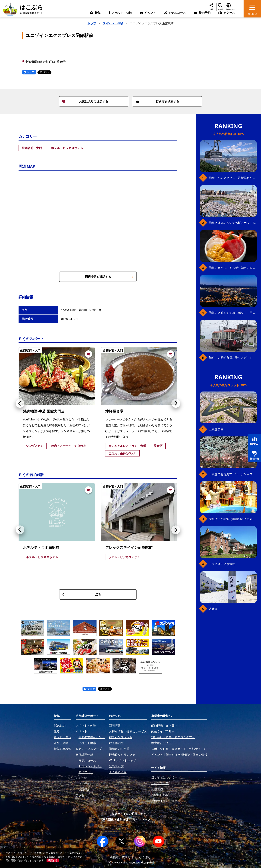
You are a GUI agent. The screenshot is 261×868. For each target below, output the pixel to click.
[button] (20, 403)
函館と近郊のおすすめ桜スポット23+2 (233, 223)
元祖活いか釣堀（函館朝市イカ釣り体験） (233, 519)
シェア (29, 72)
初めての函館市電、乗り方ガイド (231, 358)
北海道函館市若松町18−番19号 (46, 62)
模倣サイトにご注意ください (130, 814)
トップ (92, 23)
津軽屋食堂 (114, 411)
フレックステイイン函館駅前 (129, 547)
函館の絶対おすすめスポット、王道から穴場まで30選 (233, 313)
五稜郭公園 (216, 429)
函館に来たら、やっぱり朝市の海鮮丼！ (233, 268)
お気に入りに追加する (85, 101)
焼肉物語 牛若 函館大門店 (44, 411)
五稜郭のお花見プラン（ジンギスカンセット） (233, 474)
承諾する (53, 860)
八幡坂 (213, 609)
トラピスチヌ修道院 (222, 564)
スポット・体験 (113, 23)
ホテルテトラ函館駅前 (41, 547)
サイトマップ (141, 820)
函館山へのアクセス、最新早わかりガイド (233, 178)
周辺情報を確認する (109, 277)
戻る (82, 594)
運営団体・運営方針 (115, 820)
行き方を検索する (157, 101)
